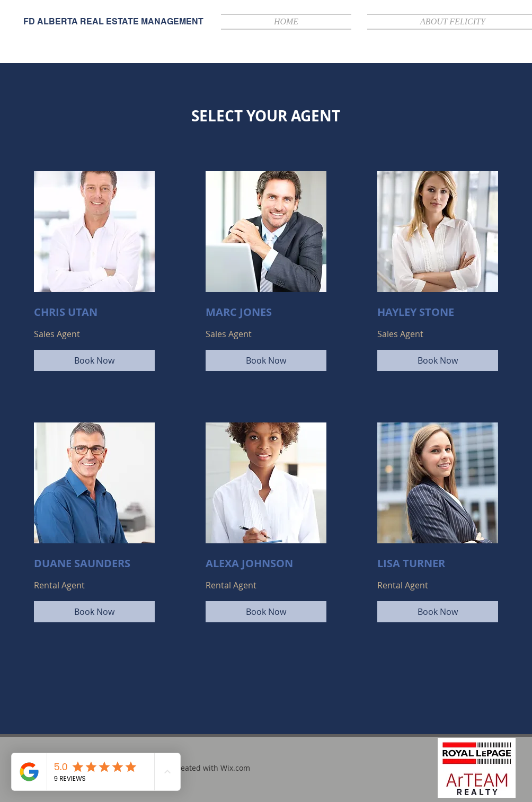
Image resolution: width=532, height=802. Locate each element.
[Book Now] (94, 360)
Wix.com (235, 768)
